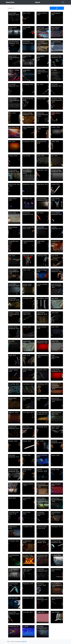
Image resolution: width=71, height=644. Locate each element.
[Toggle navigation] (63, 2)
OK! (57, 8)
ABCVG (25, 642)
